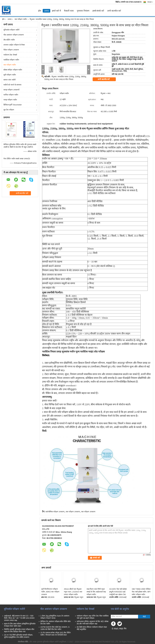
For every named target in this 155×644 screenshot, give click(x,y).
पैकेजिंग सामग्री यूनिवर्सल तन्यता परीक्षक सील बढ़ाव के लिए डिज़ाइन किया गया (19, 630)
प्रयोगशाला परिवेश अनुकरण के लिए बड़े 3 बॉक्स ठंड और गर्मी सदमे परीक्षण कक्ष (93, 623)
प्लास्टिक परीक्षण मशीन (11, 60)
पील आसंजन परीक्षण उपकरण (14, 35)
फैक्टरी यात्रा (69, 11)
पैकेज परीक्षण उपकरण (11, 50)
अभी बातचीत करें (114, 11)
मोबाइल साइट (116, 632)
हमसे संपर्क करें (98, 11)
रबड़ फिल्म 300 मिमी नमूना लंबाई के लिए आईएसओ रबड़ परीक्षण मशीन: (96, 592)
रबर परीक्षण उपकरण (73, 512)
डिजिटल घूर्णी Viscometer (13, 105)
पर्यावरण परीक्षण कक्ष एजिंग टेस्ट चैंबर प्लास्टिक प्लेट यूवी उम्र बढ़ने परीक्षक (93, 617)
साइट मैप (123, 629)
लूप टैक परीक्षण (9, 110)
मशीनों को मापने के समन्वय (12, 85)
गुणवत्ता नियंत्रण (83, 11)
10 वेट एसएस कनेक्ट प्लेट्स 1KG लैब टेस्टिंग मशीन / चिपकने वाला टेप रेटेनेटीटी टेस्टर (56, 634)
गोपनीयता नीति (23, 642)
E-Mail (115, 629)
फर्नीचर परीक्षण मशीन (11, 95)
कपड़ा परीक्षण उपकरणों (11, 90)
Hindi (150, 2)
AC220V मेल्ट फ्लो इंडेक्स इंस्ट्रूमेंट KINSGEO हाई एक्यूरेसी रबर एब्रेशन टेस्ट (118, 592)
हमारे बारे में (56, 11)
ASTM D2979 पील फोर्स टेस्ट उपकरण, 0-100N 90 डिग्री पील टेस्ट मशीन (55, 628)
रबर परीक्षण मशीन (21, 19)
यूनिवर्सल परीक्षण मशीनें (11, 30)
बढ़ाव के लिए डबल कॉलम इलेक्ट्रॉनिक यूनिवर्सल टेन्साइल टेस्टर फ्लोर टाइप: (20, 625)
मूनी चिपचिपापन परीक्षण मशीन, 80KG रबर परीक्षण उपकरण (50, 592)
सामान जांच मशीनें (10, 80)
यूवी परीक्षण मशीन (10, 75)
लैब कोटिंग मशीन (9, 40)
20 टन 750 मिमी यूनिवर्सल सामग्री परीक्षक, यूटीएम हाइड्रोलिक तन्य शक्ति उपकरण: (19, 636)
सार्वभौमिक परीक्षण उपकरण (55, 512)
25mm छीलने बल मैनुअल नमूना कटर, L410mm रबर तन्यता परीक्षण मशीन (73, 592)
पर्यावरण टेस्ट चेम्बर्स (10, 55)
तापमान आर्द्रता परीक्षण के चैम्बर (14, 45)
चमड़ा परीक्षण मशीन (10, 100)
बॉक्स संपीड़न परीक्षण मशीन (13, 70)
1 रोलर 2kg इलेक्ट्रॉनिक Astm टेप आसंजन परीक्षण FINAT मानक (55, 617)
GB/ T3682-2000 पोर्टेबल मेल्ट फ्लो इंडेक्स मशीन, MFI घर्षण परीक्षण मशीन (141, 592)
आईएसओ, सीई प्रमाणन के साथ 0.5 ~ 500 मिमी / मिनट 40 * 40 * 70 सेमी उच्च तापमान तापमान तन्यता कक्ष (19, 618)
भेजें (144, 617)
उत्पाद (46, 11)
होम (40, 11)
